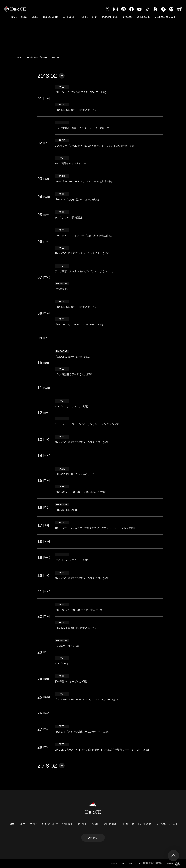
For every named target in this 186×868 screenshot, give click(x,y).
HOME (14, 17)
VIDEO (35, 17)
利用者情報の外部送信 (152, 863)
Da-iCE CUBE (143, 17)
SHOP (95, 17)
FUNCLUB (127, 17)
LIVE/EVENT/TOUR (37, 57)
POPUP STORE (110, 17)
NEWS (24, 17)
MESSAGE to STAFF (165, 17)
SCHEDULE (68, 17)
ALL (19, 57)
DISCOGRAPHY (50, 17)
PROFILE (83, 17)
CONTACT (93, 838)
